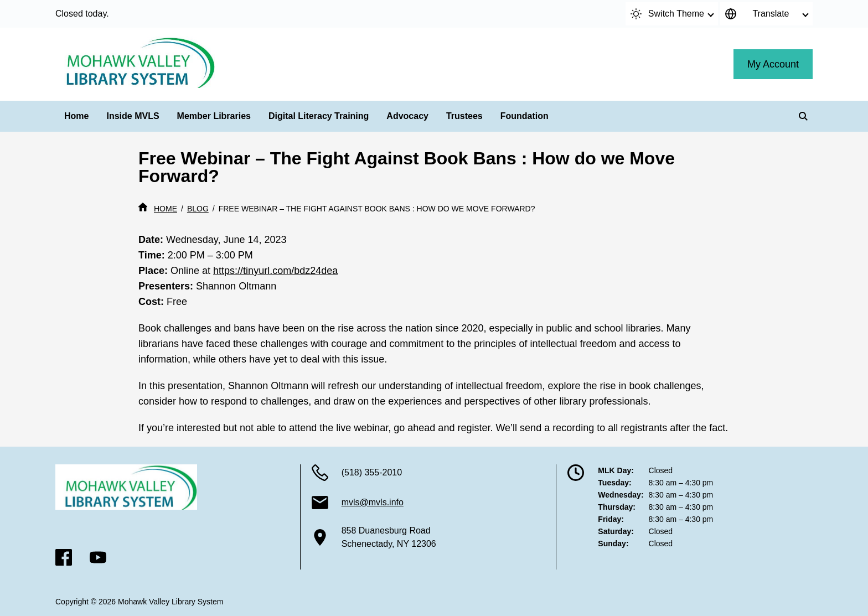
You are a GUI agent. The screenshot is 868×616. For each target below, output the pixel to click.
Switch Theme (667, 14)
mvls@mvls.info (373, 502)
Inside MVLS (133, 116)
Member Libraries (214, 116)
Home (76, 116)
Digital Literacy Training (319, 116)
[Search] (803, 116)
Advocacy (407, 116)
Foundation (525, 116)
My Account (773, 64)
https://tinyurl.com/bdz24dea (275, 271)
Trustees (464, 116)
